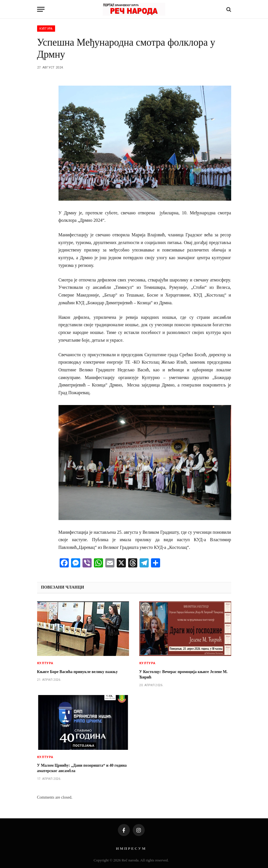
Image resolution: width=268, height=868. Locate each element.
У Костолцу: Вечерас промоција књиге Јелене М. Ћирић (184, 674)
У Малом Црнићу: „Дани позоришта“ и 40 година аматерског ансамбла (82, 768)
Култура (46, 29)
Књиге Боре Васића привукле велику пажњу (77, 672)
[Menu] (41, 9)
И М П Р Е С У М (131, 848)
